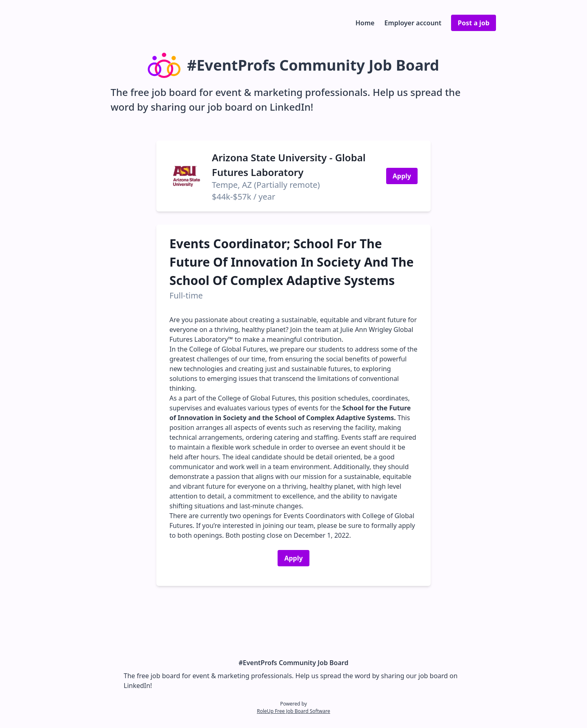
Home (365, 23)
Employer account (413, 23)
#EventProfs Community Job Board (294, 663)
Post (474, 23)
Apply (402, 176)
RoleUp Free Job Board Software (293, 711)
